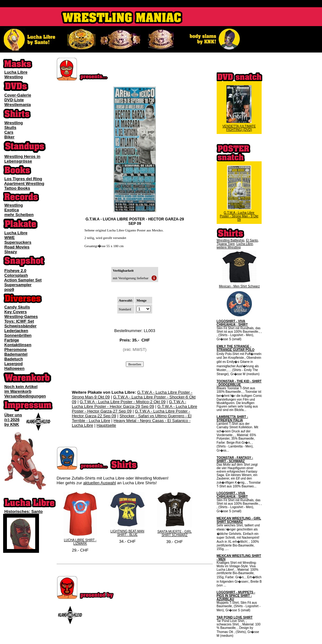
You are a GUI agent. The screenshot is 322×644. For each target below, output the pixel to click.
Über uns (13, 415)
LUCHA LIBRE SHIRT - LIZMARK (80, 542)
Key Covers (16, 312)
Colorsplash (16, 275)
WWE (10, 238)
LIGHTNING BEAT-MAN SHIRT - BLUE (127, 533)
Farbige (12, 340)
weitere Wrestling (229, 247)
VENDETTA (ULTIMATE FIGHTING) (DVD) (239, 128)
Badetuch (14, 359)
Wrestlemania (18, 105)
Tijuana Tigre (226, 244)
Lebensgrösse (18, 161)
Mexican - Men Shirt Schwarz (239, 286)
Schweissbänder (21, 326)
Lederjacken (16, 331)
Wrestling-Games (21, 316)
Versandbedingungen (25, 396)
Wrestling (14, 77)
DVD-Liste (14, 100)
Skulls (10, 128)
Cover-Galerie (18, 95)
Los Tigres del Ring (23, 179)
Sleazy (11, 252)
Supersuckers (18, 242)
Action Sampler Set (23, 280)
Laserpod (14, 364)
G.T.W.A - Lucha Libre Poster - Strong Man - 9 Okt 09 (239, 216)
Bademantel (16, 354)
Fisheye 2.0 (15, 271)
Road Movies (17, 247)
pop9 (9, 289)
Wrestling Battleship (230, 240)
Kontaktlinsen (18, 345)
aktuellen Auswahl (100, 483)
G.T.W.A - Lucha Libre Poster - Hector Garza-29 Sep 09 (129, 404)
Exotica (12, 210)
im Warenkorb (18, 391)
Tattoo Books (17, 188)
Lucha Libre (16, 72)
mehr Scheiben (19, 215)
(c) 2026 (12, 420)
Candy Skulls (17, 307)
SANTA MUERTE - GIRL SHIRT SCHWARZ (174, 533)
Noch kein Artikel (21, 387)
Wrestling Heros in (22, 156)
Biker (10, 137)
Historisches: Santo (24, 511)
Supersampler (18, 285)
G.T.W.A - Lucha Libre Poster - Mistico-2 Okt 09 (122, 402)
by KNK (12, 424)
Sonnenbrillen (18, 335)
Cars (9, 132)
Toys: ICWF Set (19, 321)
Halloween (14, 368)
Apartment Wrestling (24, 183)
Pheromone (16, 350)
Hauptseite (106, 425)
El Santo (252, 240)
